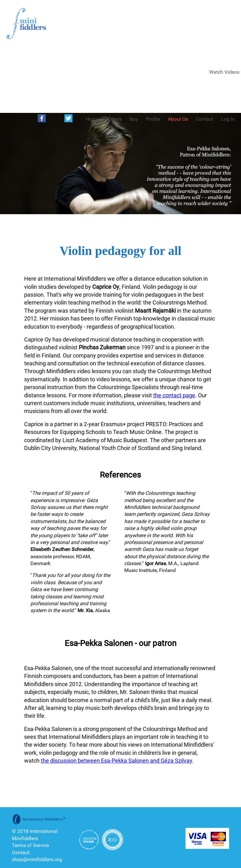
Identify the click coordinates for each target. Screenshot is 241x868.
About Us (178, 119)
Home (92, 119)
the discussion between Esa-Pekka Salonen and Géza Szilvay (116, 761)
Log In (228, 119)
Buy (134, 119)
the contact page (174, 395)
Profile (153, 119)
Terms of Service (30, 845)
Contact (204, 119)
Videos (114, 119)
